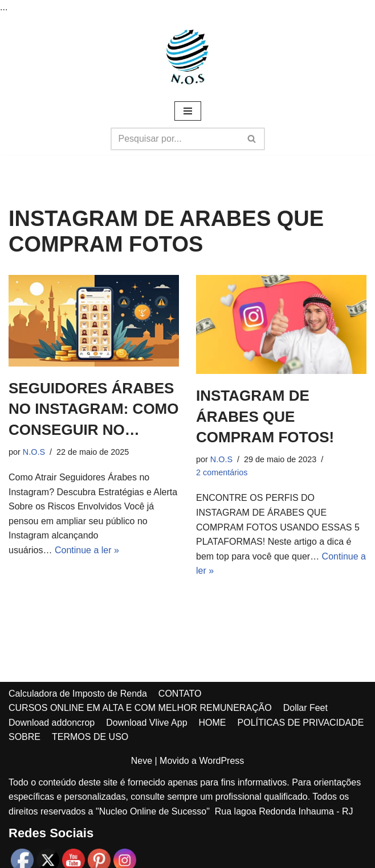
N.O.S (34, 452)
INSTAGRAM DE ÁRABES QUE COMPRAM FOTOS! (265, 416)
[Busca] (175, 139)
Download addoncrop (52, 723)
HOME (213, 723)
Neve (142, 761)
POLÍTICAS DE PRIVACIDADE (301, 723)
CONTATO (180, 694)
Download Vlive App (146, 723)
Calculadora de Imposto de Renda (78, 694)
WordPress (221, 761)
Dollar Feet (305, 708)
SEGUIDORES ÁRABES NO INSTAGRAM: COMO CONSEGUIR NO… (94, 409)
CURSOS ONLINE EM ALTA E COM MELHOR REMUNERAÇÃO (140, 708)
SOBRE (25, 737)
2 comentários (222, 472)
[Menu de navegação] (188, 111)
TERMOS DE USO (90, 737)
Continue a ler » (87, 550)
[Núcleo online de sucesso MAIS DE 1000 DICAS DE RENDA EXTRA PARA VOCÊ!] (187, 57)
